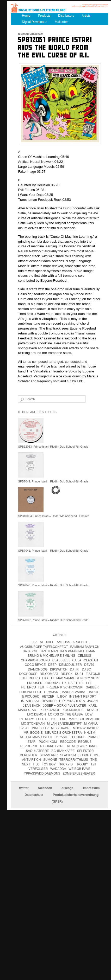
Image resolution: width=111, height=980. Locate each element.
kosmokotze (74, 710)
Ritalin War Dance (83, 746)
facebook (45, 788)
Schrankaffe (63, 751)
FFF (89, 683)
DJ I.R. (75, 669)
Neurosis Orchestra (63, 733)
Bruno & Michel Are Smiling (51, 656)
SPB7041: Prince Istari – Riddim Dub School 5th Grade (53, 551)
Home (26, 16)
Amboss (63, 642)
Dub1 (79, 674)
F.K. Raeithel (73, 683)
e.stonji (93, 674)
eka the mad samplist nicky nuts (71, 678)
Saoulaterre (37, 751)
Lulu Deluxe (47, 719)
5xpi (34, 642)
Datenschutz (34, 795)
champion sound (35, 660)
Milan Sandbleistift (64, 724)
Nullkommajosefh (36, 737)
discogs (67, 788)
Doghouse (28, 674)
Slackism (68, 755)
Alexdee (47, 642)
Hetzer (48, 697)
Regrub (85, 742)
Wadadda (58, 769)
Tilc (36, 764)
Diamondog (38, 669)
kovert (93, 710)
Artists (86, 16)
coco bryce (35, 665)
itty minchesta (72, 701)
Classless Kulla (67, 660)
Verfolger (38, 769)
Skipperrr (49, 755)
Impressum (91, 788)
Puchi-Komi (48, 742)
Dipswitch (59, 669)
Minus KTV (40, 728)
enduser (35, 683)
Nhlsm (90, 733)
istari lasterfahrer (39, 701)
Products (44, 16)
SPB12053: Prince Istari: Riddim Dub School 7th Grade (53, 447)
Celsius (84, 656)
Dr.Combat (49, 674)
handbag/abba (73, 692)
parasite (62, 737)
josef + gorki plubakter (65, 706)
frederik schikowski (65, 687)
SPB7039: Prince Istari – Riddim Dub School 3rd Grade (53, 620)
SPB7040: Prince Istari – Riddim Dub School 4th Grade (53, 585)
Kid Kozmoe (50, 710)
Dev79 (89, 665)
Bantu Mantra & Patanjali (62, 651)
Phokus (79, 737)
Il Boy (62, 697)
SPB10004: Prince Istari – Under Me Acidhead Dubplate (54, 516)
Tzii (93, 764)
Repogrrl (29, 746)
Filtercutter (32, 687)
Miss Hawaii (61, 728)
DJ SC (86, 669)
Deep (53, 665)
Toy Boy (49, 764)
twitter (24, 788)
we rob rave (79, 769)
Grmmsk (51, 692)
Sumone (50, 760)
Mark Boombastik (84, 719)
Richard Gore (52, 746)
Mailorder (61, 22)
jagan (92, 701)
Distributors (66, 16)
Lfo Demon (36, 714)
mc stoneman (33, 724)
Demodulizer (70, 665)
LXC (63, 719)
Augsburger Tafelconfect (44, 647)
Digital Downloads (34, 22)
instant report (83, 697)
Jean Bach (32, 706)
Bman (91, 651)
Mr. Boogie (33, 733)
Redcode (68, 742)
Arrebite (80, 642)
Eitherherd (30, 678)
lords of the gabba (66, 714)
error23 (52, 683)
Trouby (82, 764)
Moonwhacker (86, 728)
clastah (91, 660)
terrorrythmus (74, 760)
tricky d (65, 764)
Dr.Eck (67, 674)
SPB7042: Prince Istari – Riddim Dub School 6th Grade (53, 481)
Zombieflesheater (79, 773)
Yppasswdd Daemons (42, 773)
